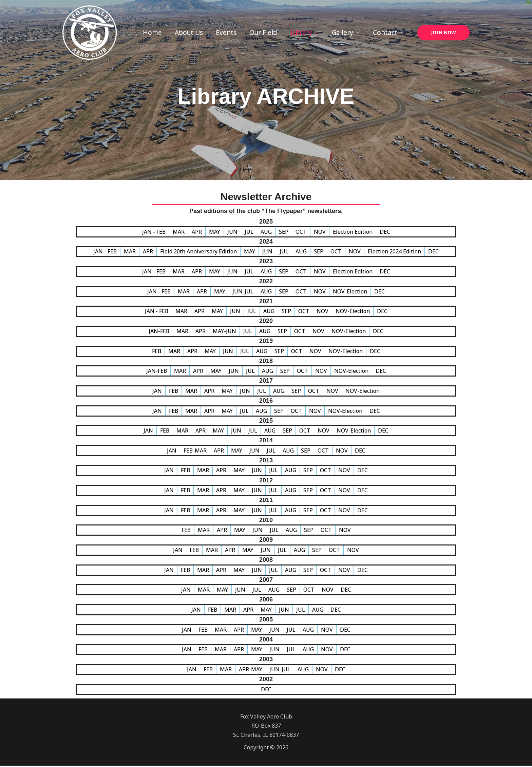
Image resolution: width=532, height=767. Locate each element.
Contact (385, 33)
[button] (443, 33)
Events (226, 33)
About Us (189, 33)
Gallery (343, 33)
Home (153, 33)
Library (301, 33)
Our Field (264, 33)
